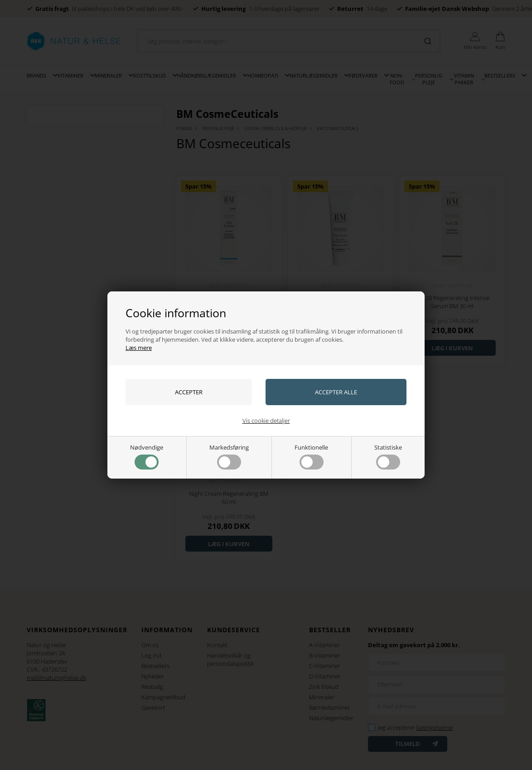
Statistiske (388, 456)
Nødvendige (147, 456)
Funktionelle (311, 456)
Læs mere (139, 348)
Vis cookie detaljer (266, 421)
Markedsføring (229, 456)
